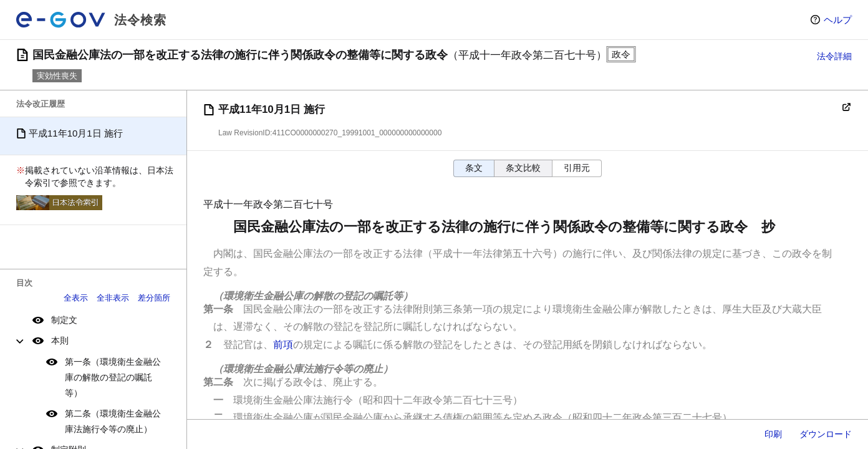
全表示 (76, 298)
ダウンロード (826, 434)
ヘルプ (838, 20)
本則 (60, 340)
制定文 (64, 320)
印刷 (773, 434)
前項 (283, 345)
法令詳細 (834, 56)
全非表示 (113, 298)
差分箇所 (154, 298)
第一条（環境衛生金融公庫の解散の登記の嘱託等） (113, 377)
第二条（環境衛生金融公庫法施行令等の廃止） (113, 421)
